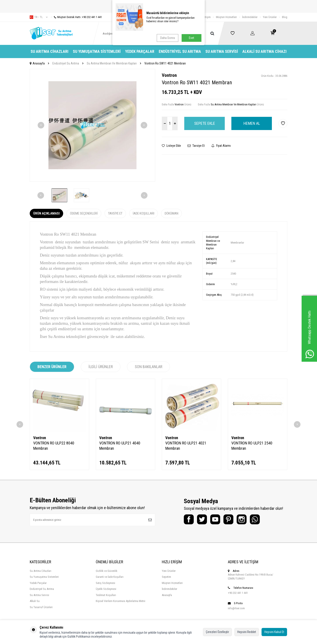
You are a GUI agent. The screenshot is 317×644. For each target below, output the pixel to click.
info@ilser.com (236, 608)
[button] (41, 125)
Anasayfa (37, 63)
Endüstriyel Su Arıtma (180, 51)
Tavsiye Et (196, 146)
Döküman (171, 213)
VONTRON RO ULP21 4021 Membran (186, 446)
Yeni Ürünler (270, 17)
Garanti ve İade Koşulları (110, 577)
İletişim (207, 17)
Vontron (169, 75)
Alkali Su (35, 601)
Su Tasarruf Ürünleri (41, 607)
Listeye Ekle (171, 146)
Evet (192, 38)
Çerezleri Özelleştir (217, 632)
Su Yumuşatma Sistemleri (97, 51)
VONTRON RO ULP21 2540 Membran (252, 446)
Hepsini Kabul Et (274, 632)
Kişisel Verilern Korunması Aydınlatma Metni (121, 601)
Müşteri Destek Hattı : (76, 17)
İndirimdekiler (250, 17)
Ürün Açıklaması (46, 213)
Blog (285, 17)
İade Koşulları (144, 213)
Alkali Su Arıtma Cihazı (264, 51)
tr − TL (39, 17)
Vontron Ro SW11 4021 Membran (165, 63)
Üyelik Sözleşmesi (106, 589)
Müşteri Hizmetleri (226, 17)
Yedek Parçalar (140, 51)
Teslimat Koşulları (106, 595)
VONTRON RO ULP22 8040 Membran (54, 446)
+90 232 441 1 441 (238, 593)
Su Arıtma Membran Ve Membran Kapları (112, 63)
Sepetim (166, 577)
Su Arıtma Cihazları (50, 51)
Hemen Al (252, 123)
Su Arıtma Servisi (222, 51)
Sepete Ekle (205, 123)
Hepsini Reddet (247, 632)
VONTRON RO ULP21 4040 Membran (120, 446)
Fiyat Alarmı (221, 146)
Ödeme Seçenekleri (84, 213)
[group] (92, 125)
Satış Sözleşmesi (105, 583)
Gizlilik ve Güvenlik (107, 571)
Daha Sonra (168, 38)
